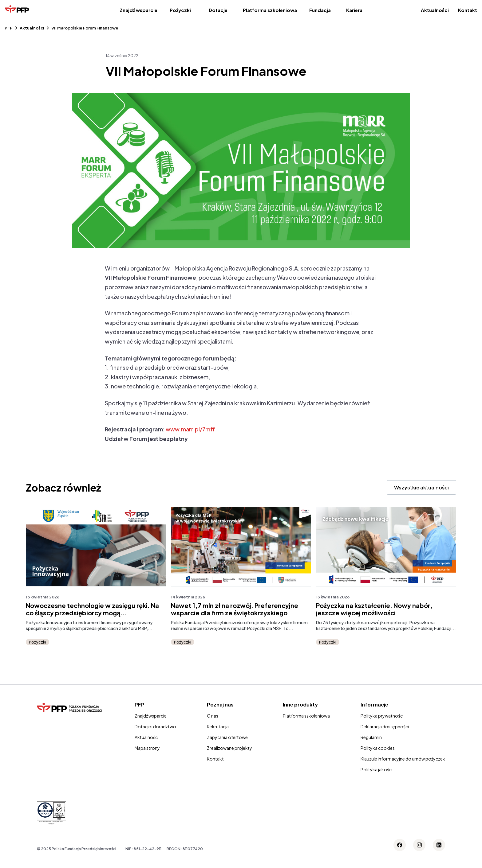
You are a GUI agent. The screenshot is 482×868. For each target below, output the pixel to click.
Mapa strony (147, 748)
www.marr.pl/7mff (190, 429)
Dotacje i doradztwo (155, 726)
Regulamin (371, 737)
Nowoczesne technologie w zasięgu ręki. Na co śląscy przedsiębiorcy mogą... (92, 609)
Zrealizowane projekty (229, 748)
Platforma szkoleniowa (270, 10)
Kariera (354, 10)
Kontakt (468, 10)
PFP (9, 28)
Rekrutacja (218, 726)
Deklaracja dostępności (385, 726)
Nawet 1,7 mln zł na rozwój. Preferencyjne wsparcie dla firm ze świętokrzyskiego (235, 609)
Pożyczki (180, 10)
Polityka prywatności (382, 716)
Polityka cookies (378, 748)
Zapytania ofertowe (227, 737)
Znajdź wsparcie (138, 10)
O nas (213, 716)
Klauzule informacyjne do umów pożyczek (403, 759)
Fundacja (320, 10)
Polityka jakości (377, 769)
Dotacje (218, 10)
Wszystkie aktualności (421, 487)
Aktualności (435, 10)
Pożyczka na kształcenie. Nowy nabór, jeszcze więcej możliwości (374, 609)
